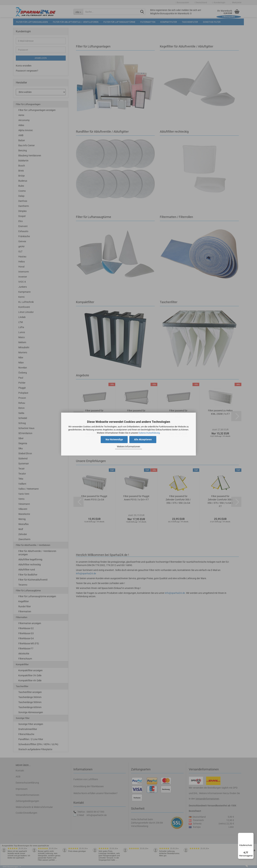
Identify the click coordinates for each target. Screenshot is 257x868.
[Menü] (252, 835)
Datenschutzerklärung (149, 433)
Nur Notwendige (114, 439)
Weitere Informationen (128, 447)
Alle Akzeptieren (143, 439)
